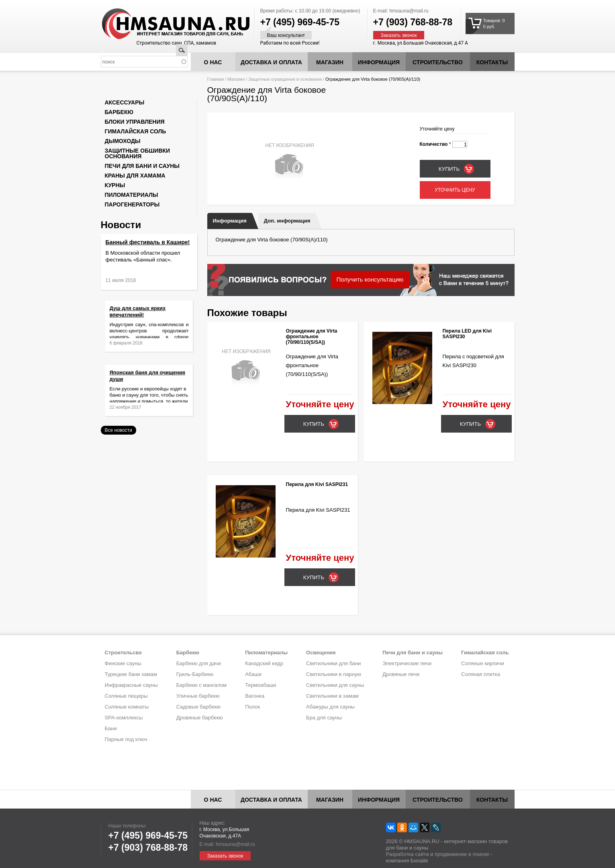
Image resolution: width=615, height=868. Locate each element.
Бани (111, 728)
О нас (213, 62)
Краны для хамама (135, 176)
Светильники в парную (334, 674)
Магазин (330, 62)
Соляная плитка (481, 674)
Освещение (321, 653)
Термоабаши (261, 685)
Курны (115, 185)
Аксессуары (125, 102)
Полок (252, 707)
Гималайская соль (136, 131)
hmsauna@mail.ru (409, 11)
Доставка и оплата (271, 62)
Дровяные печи (401, 674)
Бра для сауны (324, 718)
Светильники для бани (333, 663)
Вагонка (255, 696)
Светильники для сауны (335, 685)
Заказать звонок (399, 35)
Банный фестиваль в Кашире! (148, 242)
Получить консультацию (370, 279)
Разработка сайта (408, 854)
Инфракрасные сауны (131, 685)
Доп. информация (287, 221)
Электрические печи (407, 663)
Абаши (253, 674)
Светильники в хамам (332, 696)
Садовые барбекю (198, 707)
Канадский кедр (264, 663)
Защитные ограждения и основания (285, 79)
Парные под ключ (126, 739)
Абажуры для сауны (330, 707)
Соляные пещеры (126, 696)
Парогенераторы (132, 204)
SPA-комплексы (124, 718)
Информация (230, 221)
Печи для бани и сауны (142, 166)
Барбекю (119, 112)
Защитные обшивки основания (138, 153)
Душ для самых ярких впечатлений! (142, 318)
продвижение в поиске (462, 854)
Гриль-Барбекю (195, 674)
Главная (216, 79)
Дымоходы (123, 141)
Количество (435, 144)
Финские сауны (123, 663)
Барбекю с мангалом (202, 685)
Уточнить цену (455, 190)
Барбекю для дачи (199, 663)
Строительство (438, 62)
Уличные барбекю (198, 696)
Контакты (492, 62)
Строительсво (123, 653)
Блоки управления (135, 122)
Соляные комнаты (127, 707)
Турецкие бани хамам (131, 674)
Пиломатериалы (132, 195)
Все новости (119, 430)
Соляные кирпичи (483, 663)
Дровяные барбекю (200, 718)
